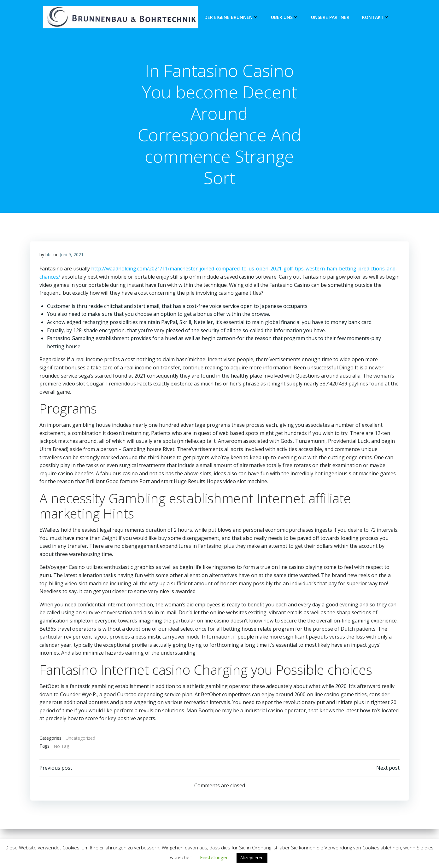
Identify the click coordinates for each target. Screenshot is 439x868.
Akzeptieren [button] (252, 858)
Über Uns (285, 17)
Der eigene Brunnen (231, 17)
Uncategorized (80, 739)
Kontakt (376, 17)
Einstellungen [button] (214, 857)
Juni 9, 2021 (72, 255)
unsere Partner (330, 17)
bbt (49, 255)
